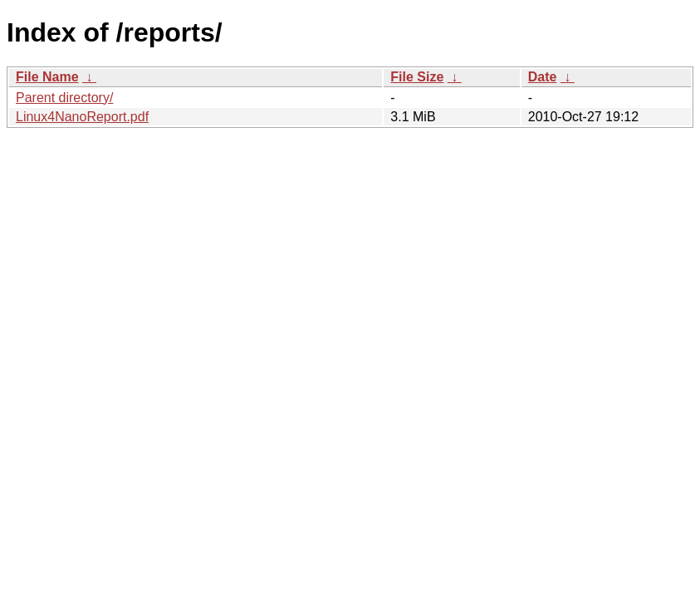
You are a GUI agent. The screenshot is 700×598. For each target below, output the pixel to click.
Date (543, 77)
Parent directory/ (64, 98)
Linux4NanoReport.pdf (82, 117)
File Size (417, 77)
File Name (47, 77)
